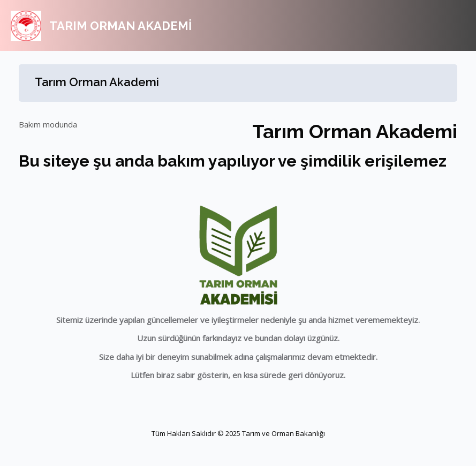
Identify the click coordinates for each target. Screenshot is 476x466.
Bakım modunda (48, 124)
